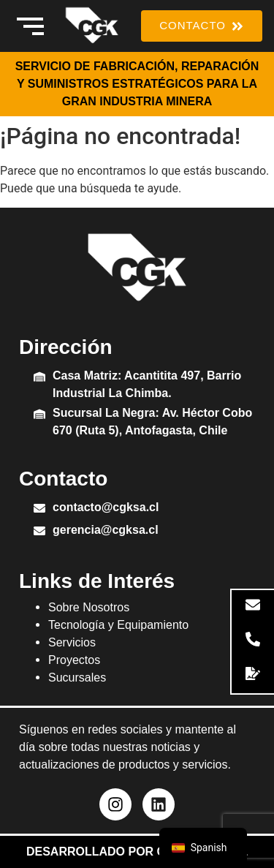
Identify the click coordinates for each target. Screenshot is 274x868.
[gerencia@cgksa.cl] (39, 532)
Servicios (72, 642)
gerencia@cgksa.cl (106, 530)
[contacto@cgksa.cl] (39, 509)
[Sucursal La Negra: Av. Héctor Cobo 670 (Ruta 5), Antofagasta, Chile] (39, 415)
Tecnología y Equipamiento (118, 625)
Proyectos (74, 660)
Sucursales (77, 678)
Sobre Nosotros (89, 607)
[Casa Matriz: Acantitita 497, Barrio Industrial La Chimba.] (39, 378)
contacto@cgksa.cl (106, 507)
